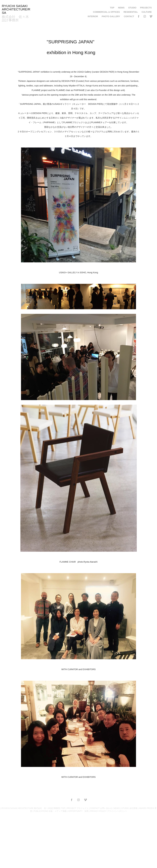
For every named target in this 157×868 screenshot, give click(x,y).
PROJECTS (146, 8)
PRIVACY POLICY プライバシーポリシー (109, 811)
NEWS (121, 8)
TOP (112, 8)
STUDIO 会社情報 (129, 808)
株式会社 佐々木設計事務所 (15, 18)
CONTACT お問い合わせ (101, 808)
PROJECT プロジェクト (78, 808)
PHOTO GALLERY (111, 16)
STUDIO (132, 8)
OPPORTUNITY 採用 (78, 811)
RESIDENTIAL (131, 12)
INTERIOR (93, 16)
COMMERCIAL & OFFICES (106, 12)
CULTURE (147, 12)
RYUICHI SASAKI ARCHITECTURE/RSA (16, 9)
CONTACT (129, 16)
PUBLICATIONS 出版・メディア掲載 (50, 811)
